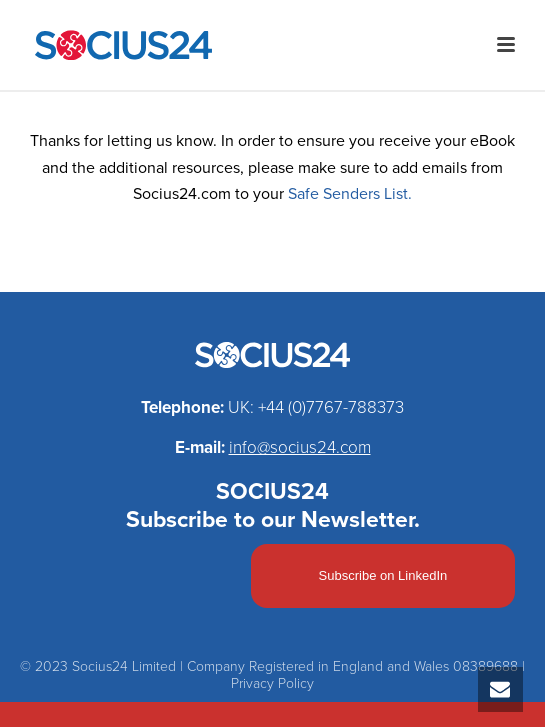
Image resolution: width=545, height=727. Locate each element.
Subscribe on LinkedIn (383, 575)
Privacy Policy (272, 683)
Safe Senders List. (350, 194)
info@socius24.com (300, 447)
